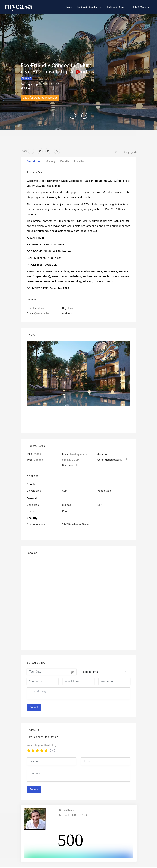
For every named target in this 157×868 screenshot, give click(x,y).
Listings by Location (89, 7)
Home (69, 7)
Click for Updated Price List (40, 98)
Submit (34, 708)
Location (80, 161)
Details (65, 161)
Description (34, 161)
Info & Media (142, 7)
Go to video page (124, 152)
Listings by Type (118, 7)
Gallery (51, 161)
